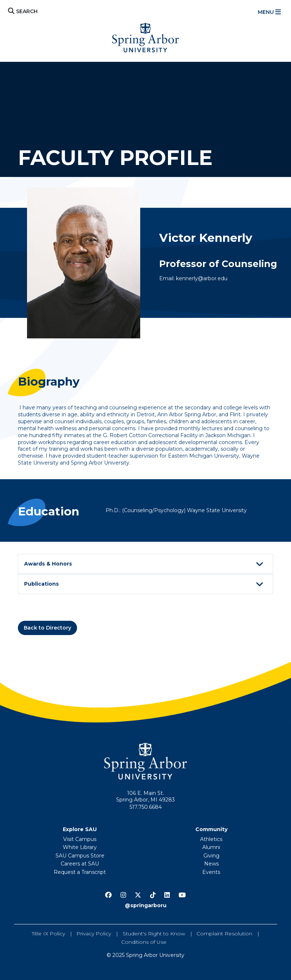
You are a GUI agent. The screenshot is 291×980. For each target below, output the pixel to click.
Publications (145, 585)
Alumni (211, 847)
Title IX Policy (48, 934)
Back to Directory (47, 628)
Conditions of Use (144, 942)
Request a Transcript (80, 872)
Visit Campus (80, 839)
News (211, 864)
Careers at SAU (80, 864)
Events (211, 872)
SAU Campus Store (80, 856)
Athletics (211, 839)
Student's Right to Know (154, 934)
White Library (80, 847)
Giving (211, 856)
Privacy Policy (94, 934)
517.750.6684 (146, 807)
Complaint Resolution (224, 934)
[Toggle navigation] (270, 12)
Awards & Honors (145, 564)
